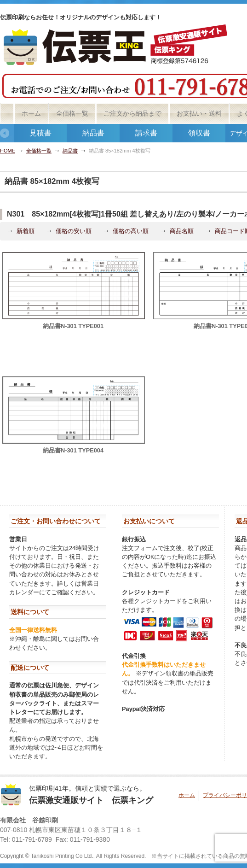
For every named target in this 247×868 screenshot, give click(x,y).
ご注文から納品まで (132, 113)
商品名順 (182, 231)
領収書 (199, 133)
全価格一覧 (72, 113)
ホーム (31, 113)
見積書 (40, 133)
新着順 (26, 231)
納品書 (93, 133)
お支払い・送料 (199, 113)
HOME (8, 151)
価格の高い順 (131, 231)
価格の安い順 (74, 231)
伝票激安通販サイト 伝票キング (91, 800)
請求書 (146, 133)
